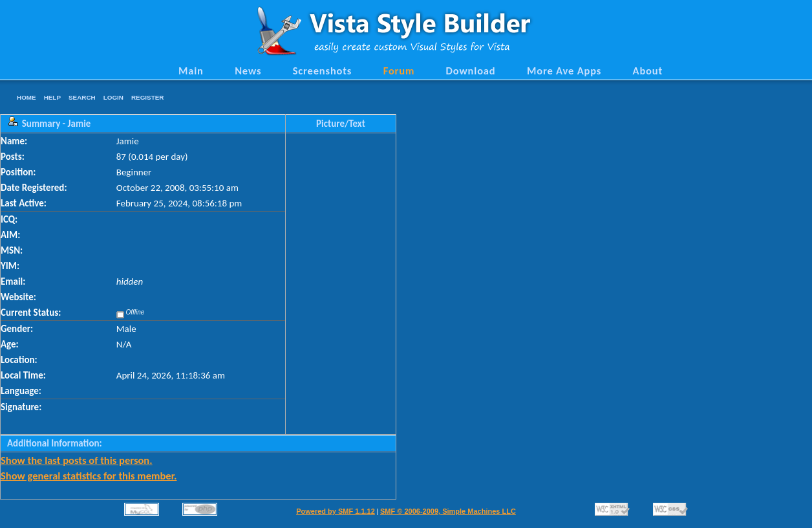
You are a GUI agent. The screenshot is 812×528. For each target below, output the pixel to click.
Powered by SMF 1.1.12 (336, 511)
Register (147, 97)
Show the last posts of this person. (77, 460)
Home (27, 97)
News (248, 71)
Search (82, 97)
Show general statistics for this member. (89, 476)
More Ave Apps (564, 71)
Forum (399, 71)
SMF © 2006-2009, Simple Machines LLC (448, 511)
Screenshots (323, 71)
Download (471, 71)
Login (113, 97)
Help (52, 97)
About (648, 71)
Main (191, 71)
